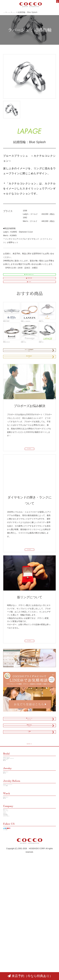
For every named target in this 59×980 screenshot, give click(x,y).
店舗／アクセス (10, 912)
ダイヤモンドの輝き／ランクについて (19, 839)
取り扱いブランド (11, 842)
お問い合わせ (9, 926)
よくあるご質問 (10, 930)
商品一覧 (7, 846)
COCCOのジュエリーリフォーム (17, 877)
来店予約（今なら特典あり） (30, 976)
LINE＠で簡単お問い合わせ (28, 277)
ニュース (7, 919)
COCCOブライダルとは (13, 835)
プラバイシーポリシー (13, 933)
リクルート (8, 923)
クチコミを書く (10, 955)
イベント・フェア (11, 916)
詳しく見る (28, 496)
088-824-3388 (28, 286)
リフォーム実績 (10, 881)
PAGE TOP (29, 818)
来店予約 (28, 294)
